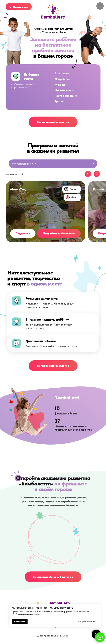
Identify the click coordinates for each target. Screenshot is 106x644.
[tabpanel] (53, 176)
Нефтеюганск (64, 90)
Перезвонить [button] (21, 7)
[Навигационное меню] (100, 6)
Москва (60, 85)
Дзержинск (62, 79)
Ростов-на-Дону (66, 96)
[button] (10, 7)
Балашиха (62, 73)
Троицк (60, 101)
